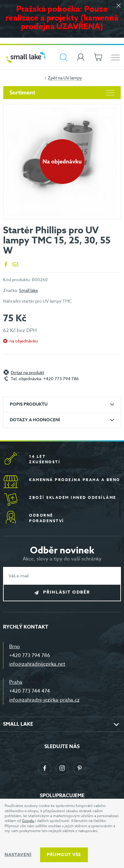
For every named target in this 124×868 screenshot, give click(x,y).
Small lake (28, 290)
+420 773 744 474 (30, 691)
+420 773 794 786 (30, 656)
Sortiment (62, 93)
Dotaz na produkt (27, 373)
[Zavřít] (118, 6)
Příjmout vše (64, 855)
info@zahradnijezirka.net (37, 664)
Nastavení (18, 855)
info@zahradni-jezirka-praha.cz (44, 700)
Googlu (28, 821)
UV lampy (73, 78)
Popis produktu (29, 404)
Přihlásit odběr (67, 593)
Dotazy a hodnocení (35, 420)
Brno (15, 647)
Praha (16, 682)
